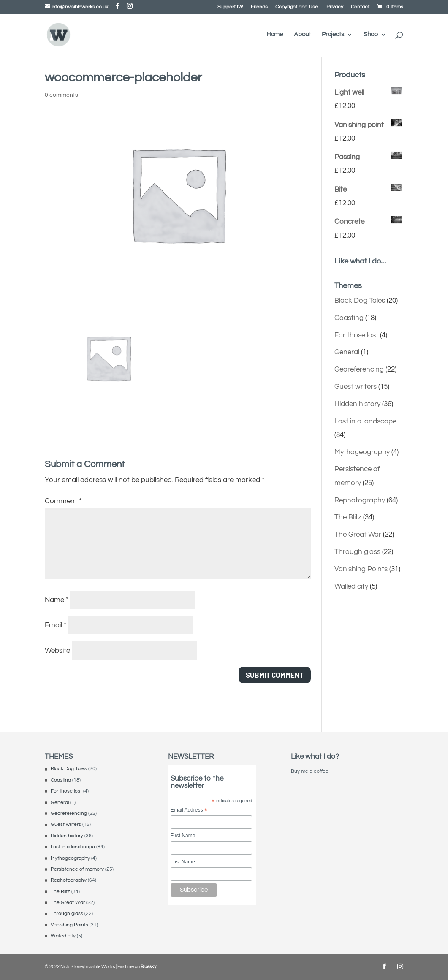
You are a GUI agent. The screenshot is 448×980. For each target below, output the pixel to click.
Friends (259, 7)
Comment (63, 501)
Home (275, 35)
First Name (183, 836)
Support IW (230, 7)
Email (56, 625)
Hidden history (357, 404)
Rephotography (360, 500)
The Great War (358, 535)
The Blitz (348, 517)
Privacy (335, 7)
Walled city (351, 586)
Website (57, 651)
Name (57, 600)
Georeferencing (359, 369)
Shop (371, 35)
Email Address (189, 810)
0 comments (61, 95)
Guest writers (356, 387)
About (302, 35)
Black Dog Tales (360, 301)
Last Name (183, 862)
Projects (333, 35)
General (347, 352)
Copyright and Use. (297, 7)
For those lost (356, 335)
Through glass (357, 552)
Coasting (349, 318)
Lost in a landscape (365, 421)
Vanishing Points (361, 569)
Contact (360, 7)
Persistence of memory (77, 869)
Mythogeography (362, 452)
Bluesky (148, 967)
